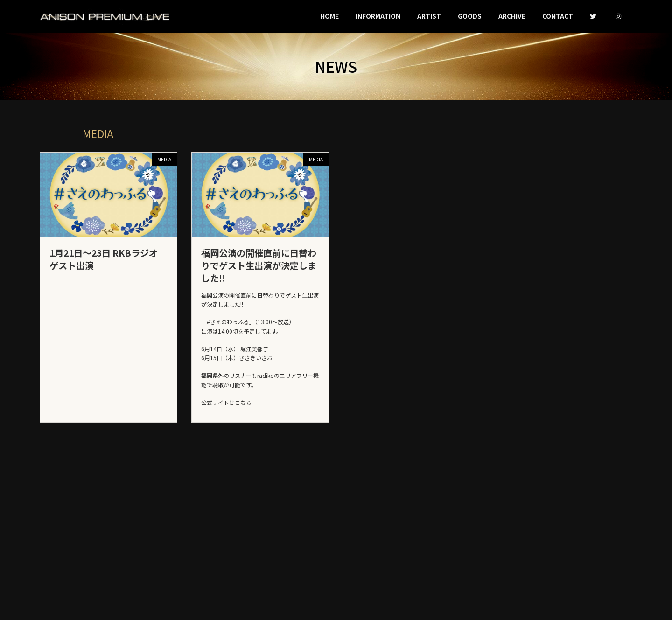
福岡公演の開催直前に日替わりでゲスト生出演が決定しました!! (259, 277)
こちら (243, 414)
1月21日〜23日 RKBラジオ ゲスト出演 (104, 270)
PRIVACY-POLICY (336, 486)
